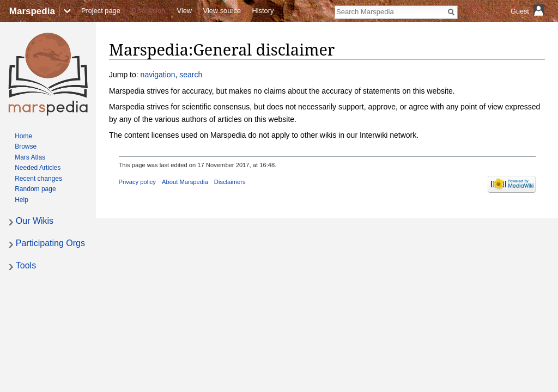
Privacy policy (137, 182)
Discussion (148, 11)
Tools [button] (26, 265)
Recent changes (38, 179)
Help (22, 200)
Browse (26, 146)
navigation (158, 75)
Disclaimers (230, 182)
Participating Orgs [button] (50, 243)
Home (23, 136)
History (263, 11)
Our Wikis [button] (35, 221)
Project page (101, 11)
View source (222, 11)
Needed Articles (38, 168)
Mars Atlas (30, 157)
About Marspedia (185, 182)
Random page (35, 189)
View (185, 11)
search (191, 75)
